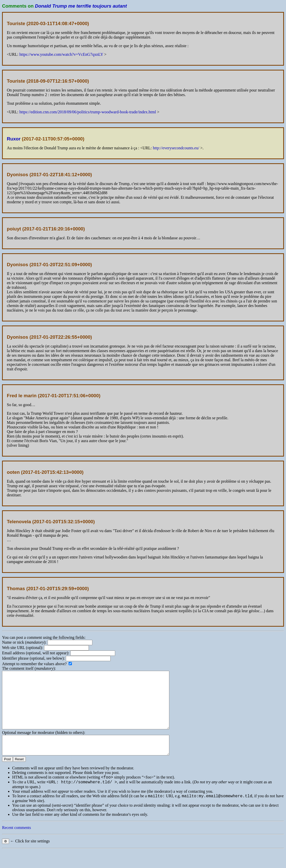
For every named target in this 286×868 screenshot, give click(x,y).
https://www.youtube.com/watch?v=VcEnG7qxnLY (61, 54)
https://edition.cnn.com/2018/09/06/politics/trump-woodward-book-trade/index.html (88, 112)
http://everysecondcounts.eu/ (176, 148)
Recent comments (16, 845)
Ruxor (14, 139)
